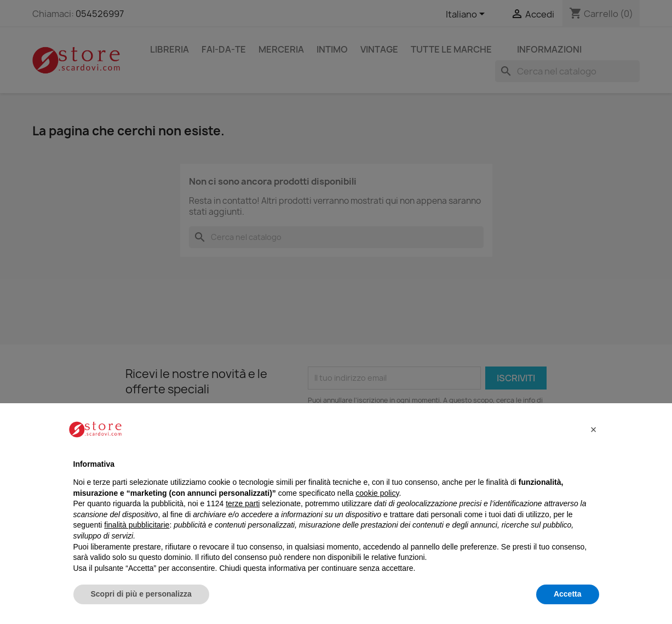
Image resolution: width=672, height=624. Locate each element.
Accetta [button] (568, 594)
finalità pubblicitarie (137, 525)
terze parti (243, 503)
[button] (594, 430)
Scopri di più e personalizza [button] (141, 594)
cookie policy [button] (377, 493)
